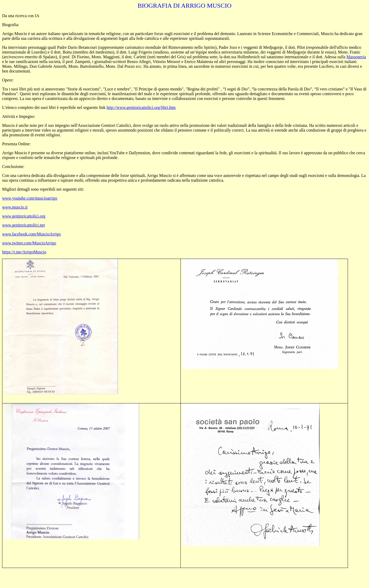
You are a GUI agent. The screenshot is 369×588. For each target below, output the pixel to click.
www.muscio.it (15, 207)
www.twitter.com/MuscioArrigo (29, 243)
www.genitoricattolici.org (24, 216)
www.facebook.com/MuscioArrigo (31, 234)
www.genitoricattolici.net (23, 225)
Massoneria (356, 57)
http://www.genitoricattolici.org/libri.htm (141, 107)
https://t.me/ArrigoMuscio (24, 252)
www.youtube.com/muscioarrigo (30, 198)
